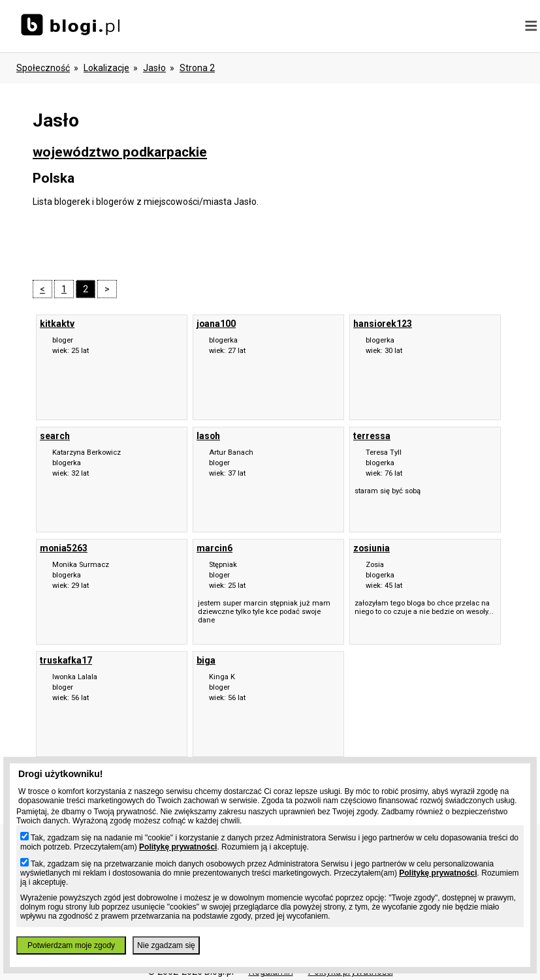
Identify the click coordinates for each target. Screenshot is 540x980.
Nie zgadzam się (166, 945)
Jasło (154, 68)
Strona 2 (197, 68)
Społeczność (43, 68)
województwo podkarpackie (120, 152)
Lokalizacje (106, 68)
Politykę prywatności (178, 847)
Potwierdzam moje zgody (71, 945)
